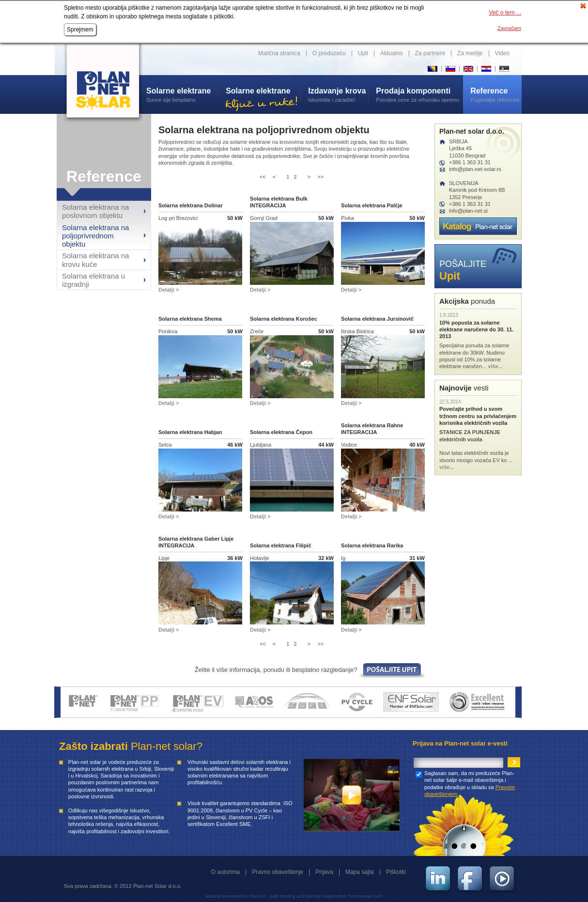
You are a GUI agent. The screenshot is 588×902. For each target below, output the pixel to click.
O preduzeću (329, 53)
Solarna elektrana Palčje (372, 205)
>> (320, 177)
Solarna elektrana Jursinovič (377, 319)
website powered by (226, 896)
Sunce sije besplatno (182, 94)
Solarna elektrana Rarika (372, 545)
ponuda (467, 301)
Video (502, 53)
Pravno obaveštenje (278, 872)
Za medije (470, 53)
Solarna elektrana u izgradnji (93, 280)
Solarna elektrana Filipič (281, 545)
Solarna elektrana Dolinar (191, 205)
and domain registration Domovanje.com (340, 896)
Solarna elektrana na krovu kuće (95, 260)
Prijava (324, 872)
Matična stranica (279, 53)
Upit (363, 53)
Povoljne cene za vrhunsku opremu (419, 94)
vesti (464, 388)
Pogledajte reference (496, 94)
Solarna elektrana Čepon (281, 432)
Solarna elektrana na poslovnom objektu (95, 211)
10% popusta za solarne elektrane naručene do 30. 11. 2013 (476, 330)
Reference (104, 176)
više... (495, 366)
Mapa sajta (360, 872)
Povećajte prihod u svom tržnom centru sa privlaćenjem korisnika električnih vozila (478, 416)
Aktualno (392, 53)
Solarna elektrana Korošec (284, 319)
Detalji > (169, 290)
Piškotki (396, 872)
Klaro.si (257, 896)
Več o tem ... (505, 13)
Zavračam (509, 28)
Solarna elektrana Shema (190, 319)
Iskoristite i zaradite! (338, 94)
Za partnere (430, 53)
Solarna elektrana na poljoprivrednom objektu (95, 236)
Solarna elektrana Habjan (190, 432)
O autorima (225, 872)
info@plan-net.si (468, 211)
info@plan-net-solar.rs (475, 169)
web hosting (283, 896)
